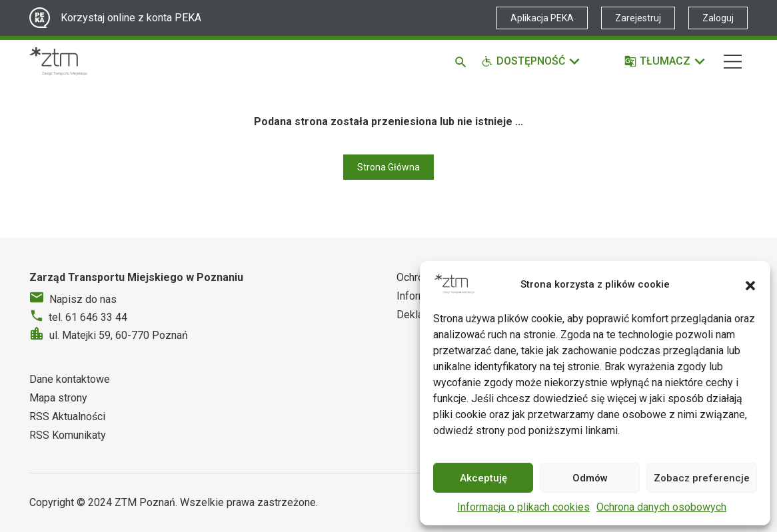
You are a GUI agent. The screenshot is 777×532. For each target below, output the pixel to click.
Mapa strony (58, 398)
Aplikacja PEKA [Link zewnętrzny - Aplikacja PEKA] (542, 18)
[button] (750, 284)
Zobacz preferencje (702, 478)
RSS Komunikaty (68, 435)
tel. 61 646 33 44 (88, 317)
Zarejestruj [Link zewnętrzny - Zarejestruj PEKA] (638, 18)
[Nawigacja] (733, 62)
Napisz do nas (83, 299)
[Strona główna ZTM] (58, 61)
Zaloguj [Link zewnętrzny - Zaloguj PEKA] (718, 18)
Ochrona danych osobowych (661, 507)
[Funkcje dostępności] (531, 61)
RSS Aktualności (67, 416)
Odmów (590, 478)
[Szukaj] (463, 61)
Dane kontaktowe (70, 379)
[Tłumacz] (665, 61)
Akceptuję (483, 478)
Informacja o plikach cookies (523, 507)
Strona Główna (388, 167)
